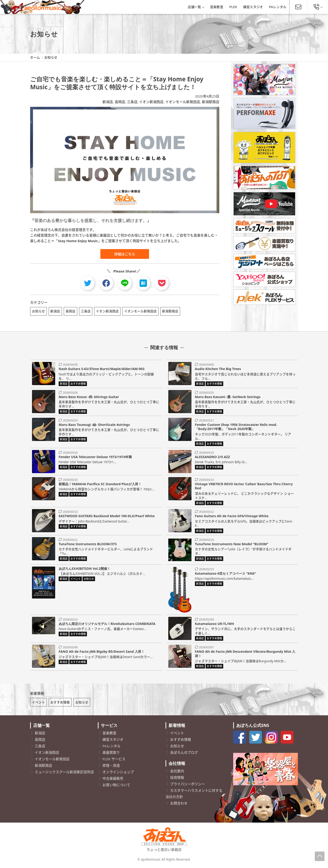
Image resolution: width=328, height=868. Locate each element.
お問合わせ (179, 805)
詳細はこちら (125, 254)
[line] (125, 283)
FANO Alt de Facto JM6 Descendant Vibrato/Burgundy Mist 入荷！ (245, 654)
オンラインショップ (118, 773)
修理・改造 (111, 767)
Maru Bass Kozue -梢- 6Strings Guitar (89, 398)
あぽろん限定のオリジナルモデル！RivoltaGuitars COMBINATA (107, 624)
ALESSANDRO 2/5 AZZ (212, 458)
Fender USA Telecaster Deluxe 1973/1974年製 (95, 458)
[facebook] (106, 283)
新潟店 (108, 102)
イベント (38, 704)
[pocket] (162, 283)
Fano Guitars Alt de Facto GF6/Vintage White (232, 517)
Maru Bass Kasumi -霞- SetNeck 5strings (228, 398)
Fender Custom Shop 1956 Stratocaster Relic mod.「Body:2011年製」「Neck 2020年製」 (236, 428)
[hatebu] (143, 283)
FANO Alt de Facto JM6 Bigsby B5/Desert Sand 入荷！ (102, 652)
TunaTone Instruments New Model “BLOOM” (232, 545)
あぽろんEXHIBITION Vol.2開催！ (84, 569)
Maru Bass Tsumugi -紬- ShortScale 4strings (94, 425)
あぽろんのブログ (184, 754)
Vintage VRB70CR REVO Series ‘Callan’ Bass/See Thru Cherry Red (244, 487)
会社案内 (177, 773)
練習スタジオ (253, 7)
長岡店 (120, 102)
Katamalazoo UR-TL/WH (215, 624)
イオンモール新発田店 (183, 102)
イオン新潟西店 (151, 102)
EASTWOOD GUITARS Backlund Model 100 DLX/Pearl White (107, 517)
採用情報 (177, 779)
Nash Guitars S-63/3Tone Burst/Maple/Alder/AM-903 (102, 370)
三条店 (132, 102)
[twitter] (88, 283)
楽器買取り (111, 754)
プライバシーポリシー (188, 786)
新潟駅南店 (211, 102)
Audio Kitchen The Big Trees (218, 370)
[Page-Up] (320, 856)
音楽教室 (217, 7)
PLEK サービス (114, 760)
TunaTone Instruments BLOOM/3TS (88, 545)
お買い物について (116, 786)
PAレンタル (278, 7)
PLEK (233, 7)
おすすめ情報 (60, 704)
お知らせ (38, 311)
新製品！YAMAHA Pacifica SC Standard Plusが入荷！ (100, 485)
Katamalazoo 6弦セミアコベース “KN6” (226, 574)
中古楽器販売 (113, 780)
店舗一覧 (196, 7)
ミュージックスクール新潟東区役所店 (64, 773)
